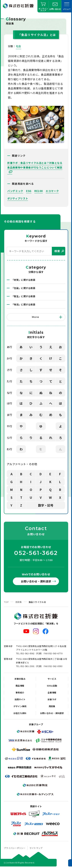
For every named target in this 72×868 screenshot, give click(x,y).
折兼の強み (20, 679)
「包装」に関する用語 (23, 288)
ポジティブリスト (18, 198)
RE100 (39, 191)
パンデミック (15, 191)
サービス (52, 679)
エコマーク (52, 191)
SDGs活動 (52, 686)
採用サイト (20, 699)
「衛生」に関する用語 (23, 296)
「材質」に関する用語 (23, 280)
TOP (6, 602)
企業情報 (52, 692)
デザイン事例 (20, 706)
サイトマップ (36, 848)
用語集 (19, 602)
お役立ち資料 (20, 713)
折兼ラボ (52, 699)
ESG (29, 191)
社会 (19, 46)
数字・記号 (46, 505)
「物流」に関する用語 (23, 304)
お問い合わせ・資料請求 (36, 581)
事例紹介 (20, 692)
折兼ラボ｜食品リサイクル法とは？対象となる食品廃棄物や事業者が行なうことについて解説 (35, 165)
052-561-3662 (36, 553)
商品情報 (20, 686)
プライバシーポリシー (15, 848)
